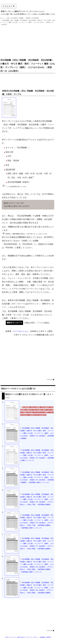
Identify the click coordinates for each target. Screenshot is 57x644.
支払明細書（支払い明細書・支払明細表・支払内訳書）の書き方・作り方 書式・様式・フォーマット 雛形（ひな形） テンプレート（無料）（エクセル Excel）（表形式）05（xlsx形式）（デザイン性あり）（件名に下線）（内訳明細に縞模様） (37, 499)
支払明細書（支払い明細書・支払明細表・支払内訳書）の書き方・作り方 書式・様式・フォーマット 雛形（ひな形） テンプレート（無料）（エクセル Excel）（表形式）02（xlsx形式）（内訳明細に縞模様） (37, 433)
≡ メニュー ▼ (9, 6)
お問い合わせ (21, 637)
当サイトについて (11, 637)
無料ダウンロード (14, 323)
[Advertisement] (28, 41)
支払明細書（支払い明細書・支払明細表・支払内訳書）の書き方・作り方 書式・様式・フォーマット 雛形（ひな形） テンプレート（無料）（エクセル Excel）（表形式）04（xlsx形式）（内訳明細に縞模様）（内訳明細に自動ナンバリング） (37, 477)
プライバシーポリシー (32, 637)
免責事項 (43, 637)
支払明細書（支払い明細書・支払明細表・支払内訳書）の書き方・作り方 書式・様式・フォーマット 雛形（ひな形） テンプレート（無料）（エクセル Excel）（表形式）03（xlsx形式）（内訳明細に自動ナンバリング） (37, 455)
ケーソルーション (21, 331)
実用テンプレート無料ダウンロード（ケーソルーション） (23, 11)
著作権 (48, 637)
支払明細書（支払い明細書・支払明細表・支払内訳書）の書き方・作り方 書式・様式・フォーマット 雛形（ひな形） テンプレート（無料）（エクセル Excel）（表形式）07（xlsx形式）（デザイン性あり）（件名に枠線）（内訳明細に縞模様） (37, 543)
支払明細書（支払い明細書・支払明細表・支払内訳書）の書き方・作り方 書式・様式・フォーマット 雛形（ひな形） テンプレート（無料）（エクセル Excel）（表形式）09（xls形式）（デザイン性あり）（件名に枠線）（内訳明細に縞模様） (37, 588)
